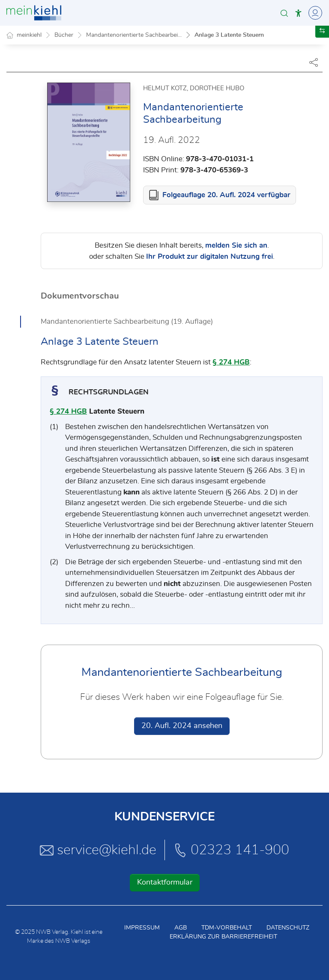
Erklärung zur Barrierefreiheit (223, 937)
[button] (284, 13)
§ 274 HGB (231, 362)
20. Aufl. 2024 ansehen (182, 726)
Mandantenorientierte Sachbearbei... (134, 35)
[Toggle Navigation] (314, 13)
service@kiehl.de (98, 850)
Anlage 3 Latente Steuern (229, 35)
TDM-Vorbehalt (227, 928)
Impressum (142, 928)
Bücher (64, 35)
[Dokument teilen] (314, 62)
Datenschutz (288, 928)
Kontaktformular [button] (165, 882)
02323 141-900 (231, 850)
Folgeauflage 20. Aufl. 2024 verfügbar (226, 195)
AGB (181, 928)
